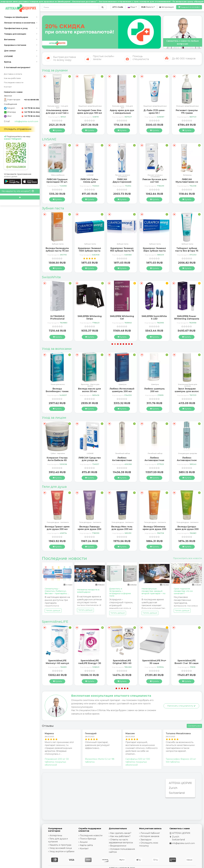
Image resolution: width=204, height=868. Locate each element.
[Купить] (57, 130)
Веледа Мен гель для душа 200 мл (154, 528)
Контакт (8, 87)
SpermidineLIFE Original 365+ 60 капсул (154, 663)
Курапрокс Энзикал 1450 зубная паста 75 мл (122, 251)
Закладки (146, 840)
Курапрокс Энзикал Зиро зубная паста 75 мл (187, 251)
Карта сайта (86, 845)
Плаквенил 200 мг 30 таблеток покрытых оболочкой (57, 762)
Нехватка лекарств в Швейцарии (88, 591)
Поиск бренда (88, 839)
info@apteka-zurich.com (26, 121)
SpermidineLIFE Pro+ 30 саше (187, 662)
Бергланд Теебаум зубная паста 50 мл (57, 250)
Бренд (8, 62)
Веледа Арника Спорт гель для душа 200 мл (57, 529)
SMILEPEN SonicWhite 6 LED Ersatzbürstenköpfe (187, 319)
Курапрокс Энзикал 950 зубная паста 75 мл (154, 251)
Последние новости (14, 83)
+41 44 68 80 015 (31, 100)
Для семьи (10, 51)
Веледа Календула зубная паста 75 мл (89, 250)
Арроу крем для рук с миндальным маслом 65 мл (154, 113)
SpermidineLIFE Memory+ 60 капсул (90, 662)
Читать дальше (53, 610)
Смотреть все (194, 726)
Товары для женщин (15, 34)
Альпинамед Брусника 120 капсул (57, 390)
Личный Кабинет (150, 833)
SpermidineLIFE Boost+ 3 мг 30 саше (57, 662)
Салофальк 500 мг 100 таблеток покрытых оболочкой (138, 762)
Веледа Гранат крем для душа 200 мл (89, 528)
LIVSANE (8, 56)
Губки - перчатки (90, 453)
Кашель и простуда (60, 845)
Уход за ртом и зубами (62, 851)
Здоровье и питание (15, 45)
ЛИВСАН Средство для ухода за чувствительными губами (122, 462)
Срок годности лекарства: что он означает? (183, 591)
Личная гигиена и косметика (20, 23)
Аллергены (56, 835)
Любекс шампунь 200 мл (187, 390)
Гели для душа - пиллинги (58, 522)
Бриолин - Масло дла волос (123, 385)
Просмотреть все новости (188, 558)
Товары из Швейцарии (16, 17)
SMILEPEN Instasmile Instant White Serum (57, 317)
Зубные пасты (58, 244)
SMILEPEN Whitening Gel (154, 317)
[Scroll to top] (20, 197)
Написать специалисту (181, 706)
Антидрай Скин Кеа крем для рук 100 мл (122, 112)
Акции (84, 842)
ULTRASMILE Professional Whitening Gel (90, 319)
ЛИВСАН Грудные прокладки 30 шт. (90, 181)
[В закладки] (45, 76)
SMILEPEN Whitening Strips (122, 317)
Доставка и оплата (13, 74)
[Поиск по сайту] (103, 7)
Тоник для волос (90, 384)
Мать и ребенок (90, 175)
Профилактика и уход (16, 28)
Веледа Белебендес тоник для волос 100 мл (89, 391)
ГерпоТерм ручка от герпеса (57, 111)
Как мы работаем (12, 78)
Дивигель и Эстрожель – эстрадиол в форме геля (120, 592)
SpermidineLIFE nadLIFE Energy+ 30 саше (122, 663)
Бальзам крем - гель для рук (90, 107)
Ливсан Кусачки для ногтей (187, 181)
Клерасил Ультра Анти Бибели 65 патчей (90, 460)
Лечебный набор (155, 453)
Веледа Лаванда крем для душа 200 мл (122, 529)
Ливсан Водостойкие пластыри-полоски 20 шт (57, 183)
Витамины (10, 40)
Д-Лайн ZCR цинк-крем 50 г (187, 112)
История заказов (150, 836)
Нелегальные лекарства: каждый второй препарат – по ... (153, 592)
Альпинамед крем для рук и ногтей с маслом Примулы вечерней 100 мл (89, 114)
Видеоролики (118, 846)
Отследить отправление (18, 129)
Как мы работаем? (120, 836)
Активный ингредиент (17, 67)
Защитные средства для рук (123, 106)
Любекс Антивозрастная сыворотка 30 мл (154, 460)
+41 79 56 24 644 (31, 108)
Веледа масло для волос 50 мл (122, 390)
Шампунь (58, 384)
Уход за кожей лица (61, 848)
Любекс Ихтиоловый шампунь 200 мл (154, 390)
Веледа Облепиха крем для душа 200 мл (187, 529)
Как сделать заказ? (121, 833)
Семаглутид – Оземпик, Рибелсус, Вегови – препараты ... (57, 591)
